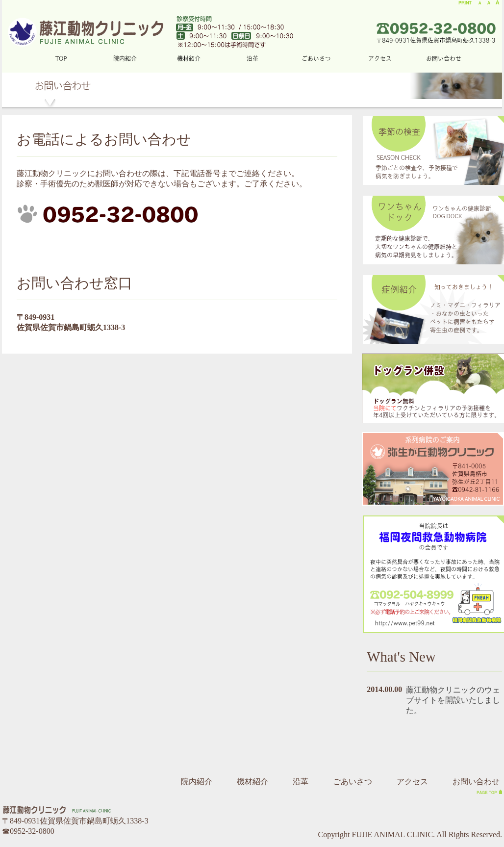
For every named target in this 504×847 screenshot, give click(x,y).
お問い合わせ (476, 782)
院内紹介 (197, 782)
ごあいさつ (353, 782)
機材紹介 (252, 782)
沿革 (301, 782)
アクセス (412, 782)
